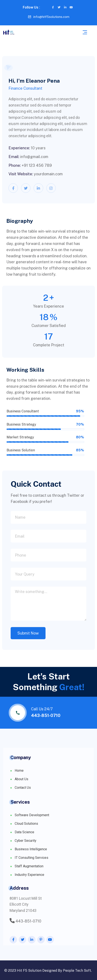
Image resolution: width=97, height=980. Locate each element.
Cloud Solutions (26, 824)
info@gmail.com (34, 157)
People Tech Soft (77, 971)
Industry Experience (29, 875)
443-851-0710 (46, 715)
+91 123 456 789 (37, 165)
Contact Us (23, 788)
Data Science (24, 832)
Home (19, 771)
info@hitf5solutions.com (51, 17)
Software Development (32, 815)
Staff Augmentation (29, 866)
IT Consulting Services (31, 858)
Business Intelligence (31, 849)
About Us (21, 779)
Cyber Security (26, 841)
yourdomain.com (48, 174)
